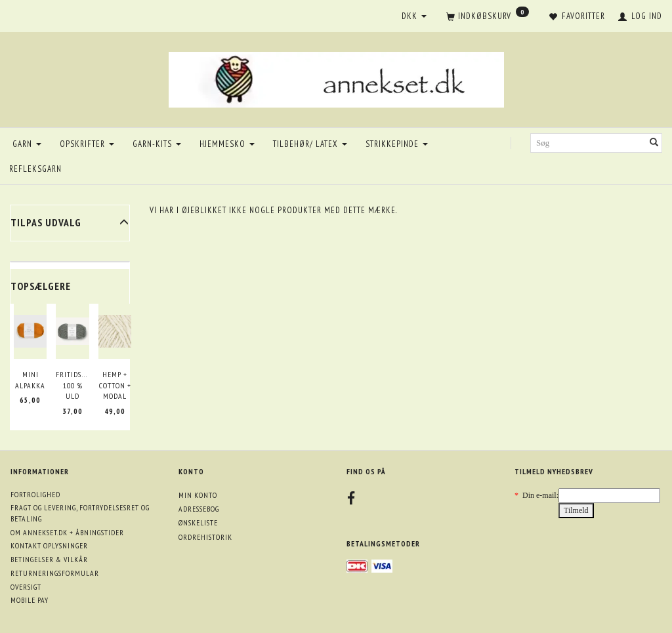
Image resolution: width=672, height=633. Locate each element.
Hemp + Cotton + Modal (115, 385)
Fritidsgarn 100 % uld (72, 385)
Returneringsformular (55, 573)
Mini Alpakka (30, 380)
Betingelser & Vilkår (49, 559)
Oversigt (26, 587)
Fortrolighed (35, 494)
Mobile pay (30, 600)
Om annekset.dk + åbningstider (67, 532)
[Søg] (654, 143)
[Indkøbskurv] (488, 17)
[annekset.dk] (336, 78)
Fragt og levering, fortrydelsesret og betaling (80, 513)
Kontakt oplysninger (49, 545)
